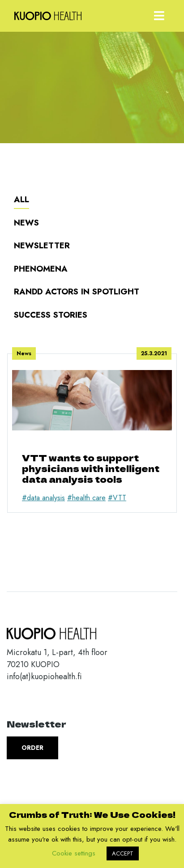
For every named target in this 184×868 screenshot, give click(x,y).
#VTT (117, 498)
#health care (86, 498)
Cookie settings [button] (74, 853)
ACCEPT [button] (123, 853)
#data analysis (43, 498)
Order (32, 748)
